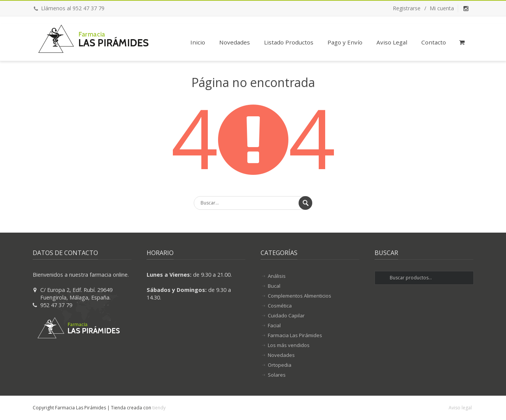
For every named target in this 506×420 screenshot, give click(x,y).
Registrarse (407, 8)
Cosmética (280, 306)
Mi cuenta (442, 8)
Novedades (235, 42)
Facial (274, 325)
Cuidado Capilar (286, 315)
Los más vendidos (289, 345)
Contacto (434, 42)
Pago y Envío (345, 42)
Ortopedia (280, 365)
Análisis (277, 276)
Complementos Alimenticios (300, 296)
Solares (277, 375)
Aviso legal (460, 408)
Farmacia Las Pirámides (295, 335)
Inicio (198, 42)
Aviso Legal (392, 42)
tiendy (159, 408)
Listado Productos (289, 42)
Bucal (274, 286)
